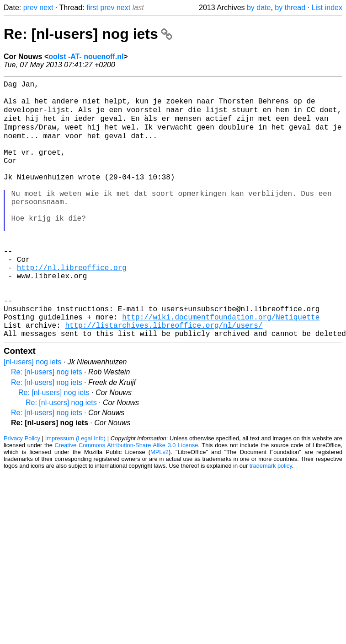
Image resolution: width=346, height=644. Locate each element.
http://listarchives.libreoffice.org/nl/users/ (164, 378)
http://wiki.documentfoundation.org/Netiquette (221, 368)
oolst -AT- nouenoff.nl (86, 57)
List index (327, 8)
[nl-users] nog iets (32, 416)
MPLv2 (160, 506)
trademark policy (271, 520)
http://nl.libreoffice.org (72, 307)
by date (259, 8)
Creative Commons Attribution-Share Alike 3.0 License (127, 500)
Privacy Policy (22, 493)
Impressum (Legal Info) (75, 493)
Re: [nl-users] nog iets (88, 34)
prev (30, 8)
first (92, 8)
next (46, 8)
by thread (290, 8)
